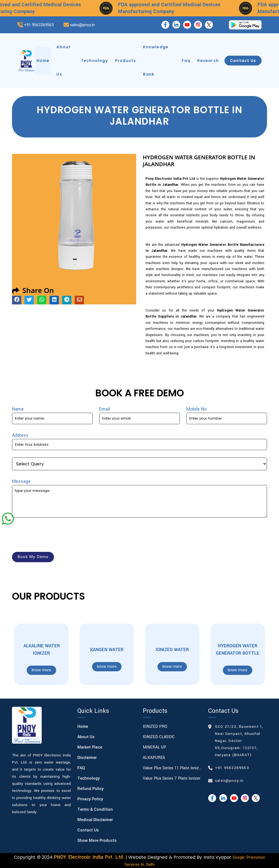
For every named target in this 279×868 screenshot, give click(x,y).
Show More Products (97, 841)
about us (63, 61)
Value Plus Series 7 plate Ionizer (172, 778)
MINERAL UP (154, 747)
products (126, 61)
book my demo (33, 557)
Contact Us (88, 830)
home (43, 61)
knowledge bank (156, 61)
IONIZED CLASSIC (159, 737)
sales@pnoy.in (82, 25)
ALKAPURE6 (154, 758)
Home (83, 727)
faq (186, 61)
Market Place (90, 747)
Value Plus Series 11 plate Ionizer (172, 768)
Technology (89, 778)
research (208, 61)
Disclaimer (87, 758)
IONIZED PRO (155, 727)
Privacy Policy (90, 799)
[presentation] (53, 536)
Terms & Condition (95, 809)
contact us (243, 61)
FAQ (81, 768)
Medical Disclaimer (95, 820)
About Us (86, 737)
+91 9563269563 (39, 25)
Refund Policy (90, 789)
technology (94, 61)
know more (41, 670)
